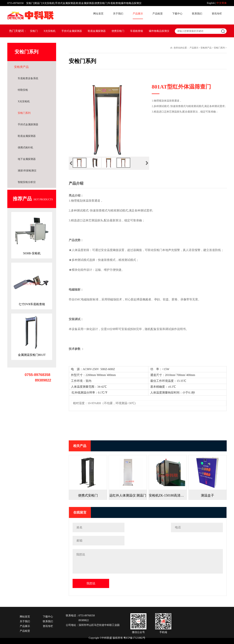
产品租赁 (158, 14)
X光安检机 (50, 31)
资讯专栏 (217, 14)
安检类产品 (21, 67)
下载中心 (177, 14)
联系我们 (197, 14)
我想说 (91, 583)
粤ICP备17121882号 (134, 638)
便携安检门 (118, 31)
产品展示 (138, 14)
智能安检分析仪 (27, 182)
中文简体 (222, 3)
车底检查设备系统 (28, 78)
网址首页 (98, 14)
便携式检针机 (25, 148)
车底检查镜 (137, 31)
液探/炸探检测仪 (27, 171)
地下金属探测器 (27, 159)
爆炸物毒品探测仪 (159, 31)
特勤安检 (23, 90)
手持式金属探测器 (72, 31)
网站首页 (25, 617)
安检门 (34, 31)
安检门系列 (24, 113)
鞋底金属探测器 (97, 31)
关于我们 (118, 14)
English (211, 3)
